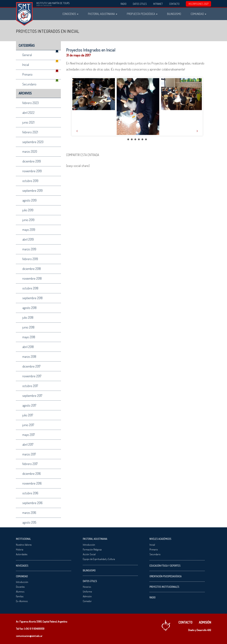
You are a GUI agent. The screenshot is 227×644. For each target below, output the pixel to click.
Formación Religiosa (92, 549)
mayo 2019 (29, 230)
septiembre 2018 (32, 298)
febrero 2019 (30, 259)
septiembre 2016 (32, 503)
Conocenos (70, 14)
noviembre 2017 (32, 376)
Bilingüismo (174, 14)
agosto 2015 (29, 522)
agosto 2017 (29, 405)
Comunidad (198, 14)
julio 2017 (28, 415)
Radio (124, 4)
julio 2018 (28, 317)
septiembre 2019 (32, 191)
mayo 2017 (29, 435)
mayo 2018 (29, 337)
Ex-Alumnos (22, 601)
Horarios (87, 587)
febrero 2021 (30, 132)
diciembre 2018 (32, 269)
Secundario (29, 84)
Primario (27, 74)
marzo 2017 (29, 454)
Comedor (87, 601)
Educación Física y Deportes (165, 566)
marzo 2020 (30, 151)
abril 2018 (28, 347)
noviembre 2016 (32, 483)
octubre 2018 (30, 288)
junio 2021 (28, 122)
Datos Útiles (140, 4)
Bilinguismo (89, 570)
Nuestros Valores (24, 545)
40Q (209, 630)
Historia (20, 549)
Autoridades (22, 554)
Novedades (22, 566)
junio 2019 (28, 220)
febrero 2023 (31, 103)
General (27, 55)
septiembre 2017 (32, 396)
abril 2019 (28, 239)
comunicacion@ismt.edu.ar (29, 636)
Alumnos (20, 592)
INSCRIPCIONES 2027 (199, 4)
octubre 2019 (30, 181)
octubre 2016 (30, 493)
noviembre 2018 (32, 278)
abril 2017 (28, 444)
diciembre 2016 (32, 474)
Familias (20, 596)
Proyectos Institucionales (164, 587)
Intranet (158, 4)
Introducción (22, 582)
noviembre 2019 (32, 171)
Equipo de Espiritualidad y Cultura (99, 559)
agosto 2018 (29, 308)
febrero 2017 (30, 464)
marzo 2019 (29, 249)
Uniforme (87, 592)
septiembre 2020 (33, 142)
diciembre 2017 (31, 366)
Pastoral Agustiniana (103, 14)
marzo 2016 (29, 513)
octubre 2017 (30, 386)
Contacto (174, 4)
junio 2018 (28, 327)
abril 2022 (28, 113)
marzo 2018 (29, 357)
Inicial (26, 65)
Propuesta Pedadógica (142, 14)
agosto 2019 (29, 200)
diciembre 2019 (32, 161)
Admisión (87, 596)
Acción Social (89, 554)
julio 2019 (28, 210)
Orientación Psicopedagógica (166, 576)
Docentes (20, 587)
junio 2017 (28, 425)
